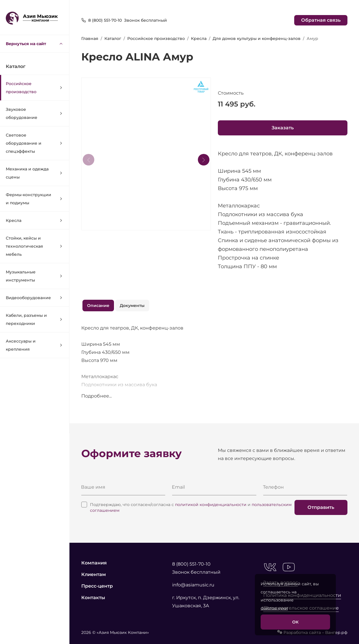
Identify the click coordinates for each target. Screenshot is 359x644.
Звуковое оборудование (35, 113)
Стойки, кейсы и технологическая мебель (35, 246)
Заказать (283, 128)
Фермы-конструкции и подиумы (35, 199)
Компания (94, 563)
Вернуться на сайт (35, 44)
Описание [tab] (98, 306)
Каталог (113, 38)
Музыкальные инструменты (35, 276)
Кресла (35, 220)
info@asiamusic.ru (193, 585)
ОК (295, 622)
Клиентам (94, 574)
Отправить (321, 507)
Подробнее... (96, 396)
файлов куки (274, 608)
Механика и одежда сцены (35, 173)
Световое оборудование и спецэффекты (35, 143)
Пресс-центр (97, 586)
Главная (90, 38)
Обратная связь (321, 20)
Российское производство (35, 88)
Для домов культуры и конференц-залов (257, 38)
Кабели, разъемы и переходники (35, 319)
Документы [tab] (132, 306)
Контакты (93, 598)
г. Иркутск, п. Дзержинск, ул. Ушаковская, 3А (206, 602)
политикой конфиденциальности (211, 505)
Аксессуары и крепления (35, 345)
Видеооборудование (35, 298)
